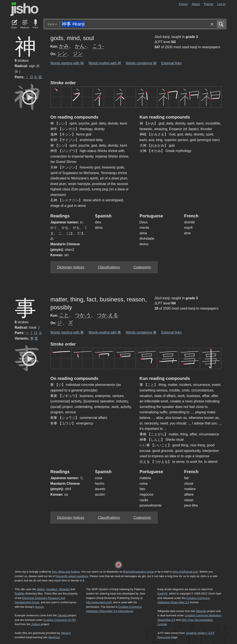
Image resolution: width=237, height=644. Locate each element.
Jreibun (36, 624)
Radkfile (20, 594)
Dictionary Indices (71, 267)
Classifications (109, 267)
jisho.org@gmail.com (185, 572)
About (196, 4)
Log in (221, 4)
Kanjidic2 (52, 589)
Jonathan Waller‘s (196, 633)
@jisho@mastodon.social (138, 572)
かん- (81, 46)
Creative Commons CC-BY (59, 620)
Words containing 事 (141, 332)
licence (39, 607)
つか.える (107, 315)
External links (171, 63)
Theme (208, 4)
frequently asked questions (72, 576)
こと (64, 315)
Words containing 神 (141, 63)
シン (62, 53)
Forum (183, 4)
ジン (78, 53)
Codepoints (142, 267)
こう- (98, 46)
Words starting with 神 (67, 63)
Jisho (24, 9)
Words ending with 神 (105, 63)
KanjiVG (162, 594)
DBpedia (201, 611)
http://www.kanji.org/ (98, 602)
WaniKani (54, 637)
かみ (64, 46)
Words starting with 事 (67, 332)
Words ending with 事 (105, 332)
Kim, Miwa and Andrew (66, 572)
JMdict (41, 589)
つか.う (83, 315)
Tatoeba (63, 615)
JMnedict (64, 589)
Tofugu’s (66, 633)
